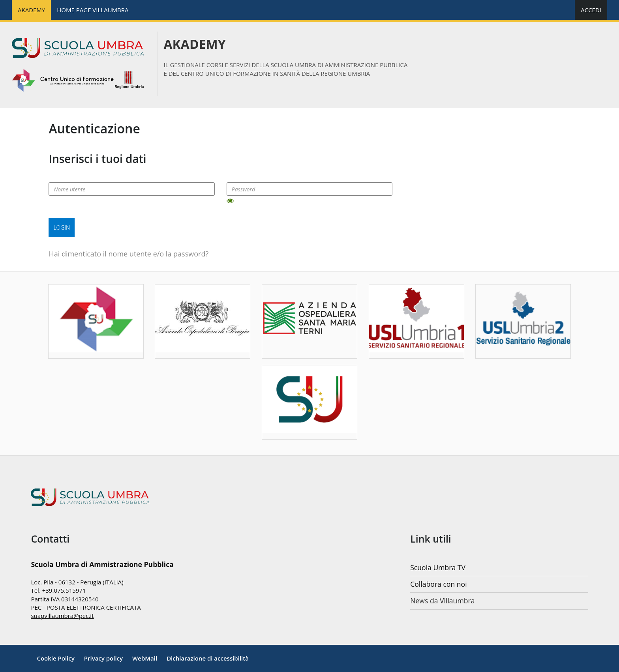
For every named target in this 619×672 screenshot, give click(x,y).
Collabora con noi (438, 584)
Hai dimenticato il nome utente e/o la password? (128, 254)
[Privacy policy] (103, 658)
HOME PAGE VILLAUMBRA (93, 10)
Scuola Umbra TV (438, 567)
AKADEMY (31, 10)
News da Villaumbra (442, 601)
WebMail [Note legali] (145, 658)
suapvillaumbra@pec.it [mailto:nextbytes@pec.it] (62, 616)
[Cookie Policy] (55, 658)
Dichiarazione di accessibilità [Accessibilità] (208, 658)
